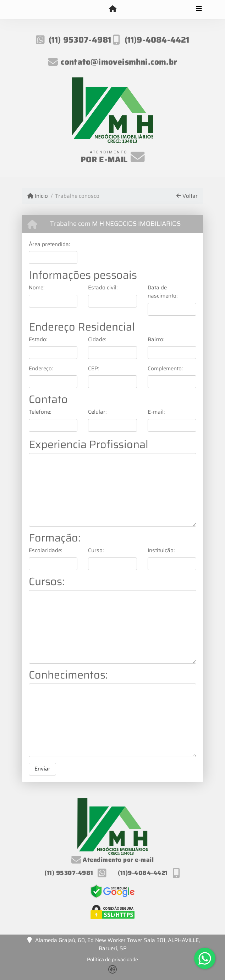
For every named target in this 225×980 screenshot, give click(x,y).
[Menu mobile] (112, 9)
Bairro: (156, 340)
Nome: (37, 288)
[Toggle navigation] (199, 10)
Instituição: (161, 551)
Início (38, 196)
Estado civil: (103, 288)
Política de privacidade (112, 959)
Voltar (187, 196)
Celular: (97, 412)
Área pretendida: (49, 244)
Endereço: (41, 369)
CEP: (94, 369)
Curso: (96, 551)
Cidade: (97, 340)
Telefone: (40, 412)
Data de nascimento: (163, 292)
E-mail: (156, 412)
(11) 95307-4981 (80, 40)
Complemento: (165, 369)
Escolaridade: (45, 551)
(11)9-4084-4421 (157, 40)
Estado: (38, 340)
